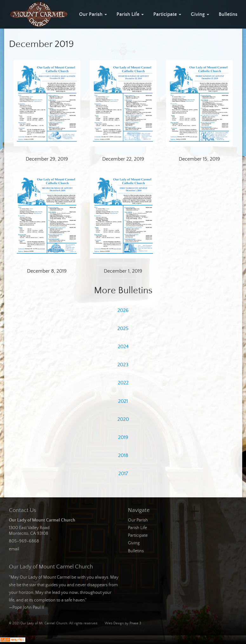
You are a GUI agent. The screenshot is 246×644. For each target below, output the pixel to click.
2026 (123, 310)
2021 (123, 401)
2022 (123, 383)
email (14, 549)
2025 (123, 329)
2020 (123, 419)
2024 (123, 347)
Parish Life (130, 14)
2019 (123, 437)
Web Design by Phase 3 (123, 623)
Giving (200, 14)
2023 (123, 365)
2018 (123, 455)
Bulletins (228, 14)
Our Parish (93, 14)
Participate (167, 14)
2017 (123, 474)
